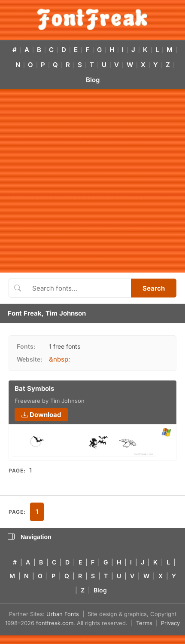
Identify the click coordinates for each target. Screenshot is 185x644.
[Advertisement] (87, 181)
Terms (144, 623)
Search (154, 288)
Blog (93, 80)
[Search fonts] (79, 288)
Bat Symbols (34, 388)
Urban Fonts (63, 614)
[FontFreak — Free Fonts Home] (92, 19)
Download (41, 415)
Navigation (30, 537)
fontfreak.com (55, 623)
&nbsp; (60, 359)
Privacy (170, 623)
